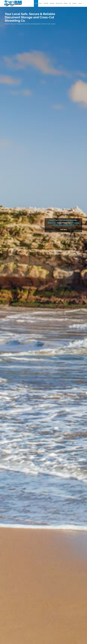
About (41, 3)
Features (46, 3)
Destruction (59, 3)
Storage (52, 3)
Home (36, 3)
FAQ (70, 3)
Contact (75, 3)
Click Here (63, 229)
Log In (80, 3)
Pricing (66, 3)
